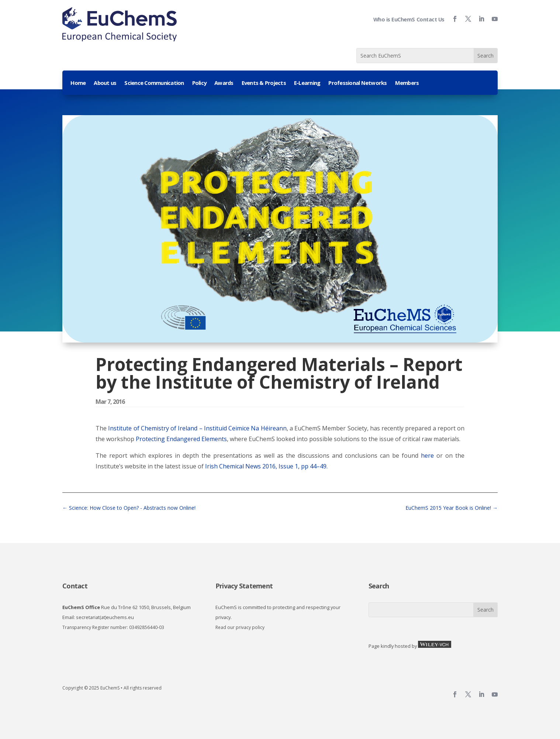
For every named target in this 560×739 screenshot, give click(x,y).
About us (105, 83)
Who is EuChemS (394, 19)
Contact (75, 586)
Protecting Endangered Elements (181, 439)
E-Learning (307, 83)
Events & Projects (264, 83)
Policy (199, 83)
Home (78, 83)
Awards (224, 83)
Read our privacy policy (240, 627)
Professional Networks (357, 83)
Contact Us (431, 19)
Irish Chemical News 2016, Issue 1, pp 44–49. (266, 466)
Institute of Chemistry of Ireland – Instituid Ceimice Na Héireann (197, 428)
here (427, 456)
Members (407, 83)
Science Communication (154, 83)
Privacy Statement (244, 586)
